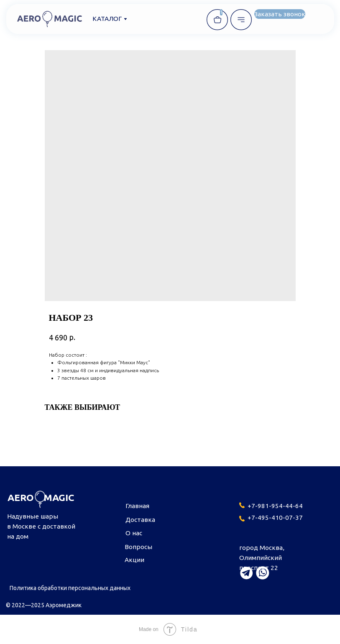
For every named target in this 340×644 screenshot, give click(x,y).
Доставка (140, 520)
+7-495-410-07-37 (275, 517)
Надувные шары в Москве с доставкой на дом (41, 526)
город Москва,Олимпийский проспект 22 (262, 558)
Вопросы (138, 547)
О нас (134, 533)
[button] (280, 14)
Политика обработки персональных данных (70, 588)
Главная (137, 506)
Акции (134, 560)
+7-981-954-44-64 (275, 506)
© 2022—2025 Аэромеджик (44, 605)
